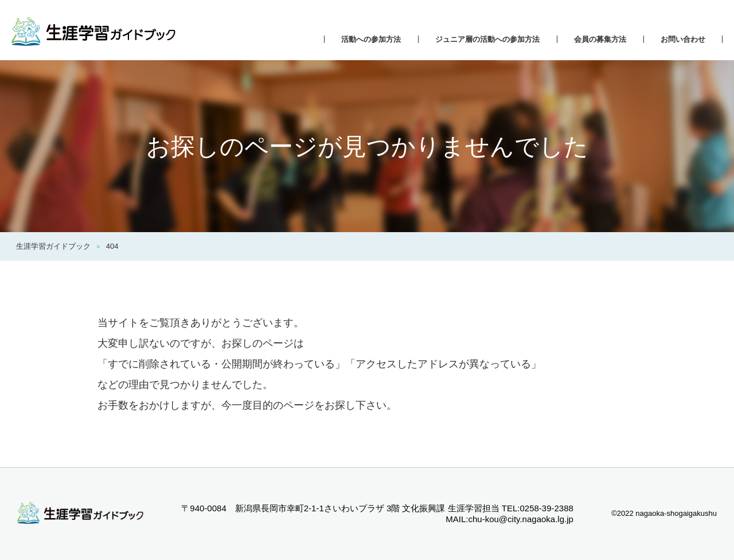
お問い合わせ (683, 39)
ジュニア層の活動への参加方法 (487, 39)
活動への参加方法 (371, 39)
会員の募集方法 (600, 39)
